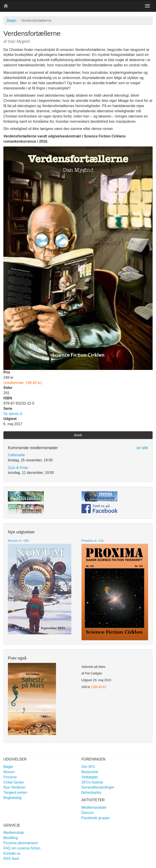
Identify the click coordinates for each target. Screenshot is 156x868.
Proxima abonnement (21, 843)
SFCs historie (92, 782)
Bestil (78, 435)
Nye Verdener (14, 787)
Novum (9, 772)
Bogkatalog (12, 798)
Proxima (10, 777)
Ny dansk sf (13, 414)
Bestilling (11, 838)
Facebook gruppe (96, 818)
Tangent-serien (15, 792)
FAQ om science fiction (22, 848)
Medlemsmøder (94, 807)
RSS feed (11, 859)
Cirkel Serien (14, 782)
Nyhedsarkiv (91, 792)
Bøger (12, 20)
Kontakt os (12, 853)
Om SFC (88, 767)
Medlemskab (14, 833)
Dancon (88, 813)
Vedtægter (90, 777)
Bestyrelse (90, 772)
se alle (142, 448)
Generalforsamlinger (98, 787)
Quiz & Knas (18, 468)
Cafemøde (16, 455)
